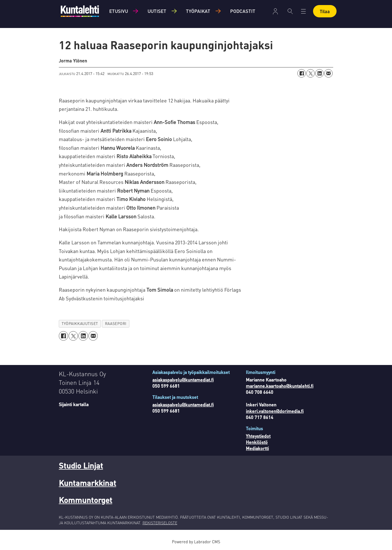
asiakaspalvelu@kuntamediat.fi (183, 380)
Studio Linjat (81, 465)
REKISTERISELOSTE (160, 523)
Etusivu (119, 11)
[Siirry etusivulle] (80, 11)
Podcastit (243, 11)
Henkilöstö (257, 442)
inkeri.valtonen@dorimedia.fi (275, 411)
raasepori (116, 323)
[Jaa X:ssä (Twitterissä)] (311, 73)
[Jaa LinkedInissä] (319, 73)
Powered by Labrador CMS (196, 542)
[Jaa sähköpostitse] (328, 73)
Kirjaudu (275, 11)
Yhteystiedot (258, 436)
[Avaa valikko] (303, 11)
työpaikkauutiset (80, 323)
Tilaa (325, 11)
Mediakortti (257, 448)
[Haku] (290, 11)
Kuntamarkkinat (88, 483)
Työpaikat (198, 11)
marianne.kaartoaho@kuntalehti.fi (280, 386)
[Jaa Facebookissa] (302, 73)
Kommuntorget (86, 500)
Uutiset (157, 11)
